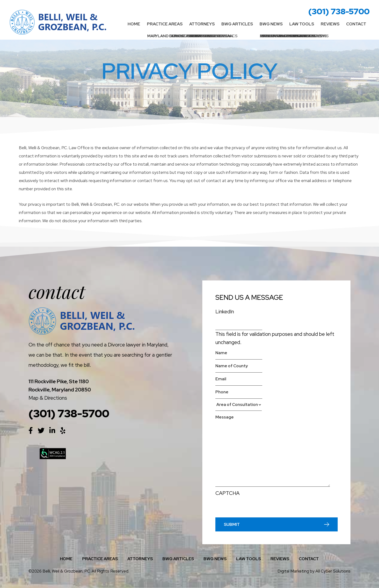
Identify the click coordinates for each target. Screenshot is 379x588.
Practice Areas (165, 24)
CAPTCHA (227, 493)
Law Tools (302, 24)
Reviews (330, 24)
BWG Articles (237, 24)
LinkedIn (225, 312)
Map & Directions (48, 398)
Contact (356, 24)
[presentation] (252, 508)
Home (134, 24)
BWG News (271, 24)
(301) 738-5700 (339, 11)
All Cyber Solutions (333, 571)
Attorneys (202, 24)
